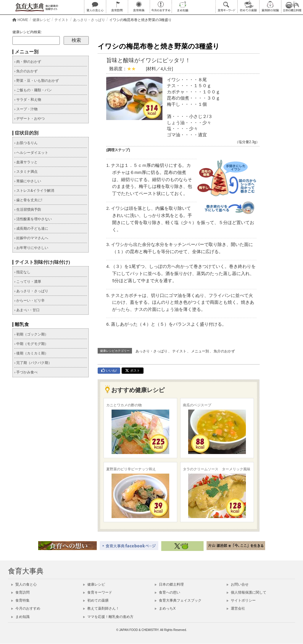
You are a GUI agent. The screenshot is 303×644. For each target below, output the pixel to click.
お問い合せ (238, 584)
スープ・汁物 (26, 109)
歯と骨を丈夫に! (28, 200)
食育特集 (20, 600)
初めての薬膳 (96, 600)
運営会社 (236, 608)
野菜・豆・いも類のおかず (37, 81)
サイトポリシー (241, 600)
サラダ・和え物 (28, 100)
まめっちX (165, 608)
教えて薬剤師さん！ (101, 608)
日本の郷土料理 (169, 584)
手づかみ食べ (26, 372)
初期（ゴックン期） (31, 334)
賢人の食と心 (24, 584)
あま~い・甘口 (27, 310)
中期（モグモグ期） (31, 344)
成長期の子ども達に (31, 228)
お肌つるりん (26, 143)
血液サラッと (26, 162)
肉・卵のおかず (28, 62)
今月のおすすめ (26, 608)
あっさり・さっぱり (151, 351)
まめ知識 (20, 617)
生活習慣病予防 (28, 210)
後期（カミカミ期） (31, 353)
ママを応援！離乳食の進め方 (108, 617)
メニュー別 (200, 351)
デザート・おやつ (29, 119)
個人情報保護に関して (246, 592)
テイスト (179, 351)
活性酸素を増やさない (33, 219)
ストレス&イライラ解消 (34, 191)
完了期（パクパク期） (33, 363)
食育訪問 (20, 592)
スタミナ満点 (26, 172)
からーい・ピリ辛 (29, 301)
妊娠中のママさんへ (31, 238)
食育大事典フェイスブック (178, 600)
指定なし (22, 272)
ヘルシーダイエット (31, 153)
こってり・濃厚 (28, 282)
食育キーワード (98, 592)
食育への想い (167, 592)
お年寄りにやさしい (31, 248)
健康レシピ (94, 584)
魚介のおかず (224, 351)
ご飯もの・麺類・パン (33, 90)
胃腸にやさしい (28, 181)
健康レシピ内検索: (27, 32)
